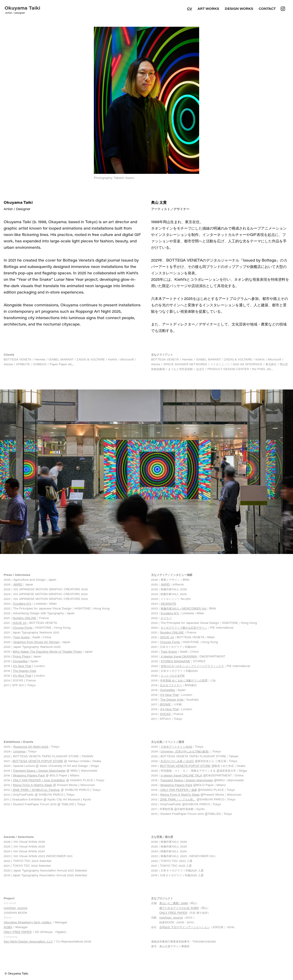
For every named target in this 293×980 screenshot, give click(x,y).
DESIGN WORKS (239, 9)
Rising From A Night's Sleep (33, 785)
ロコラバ (166, 618)
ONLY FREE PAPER (18, 932)
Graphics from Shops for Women (36, 642)
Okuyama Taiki (22, 8)
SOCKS (165, 714)
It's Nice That (22, 666)
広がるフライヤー (171, 685)
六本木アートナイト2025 (176, 747)
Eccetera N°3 (22, 604)
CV (190, 9)
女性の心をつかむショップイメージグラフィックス (192, 666)
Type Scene (21, 637)
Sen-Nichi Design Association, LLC (28, 941)
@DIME (165, 704)
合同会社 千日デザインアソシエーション (184, 927)
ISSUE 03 (20, 623)
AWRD (18, 584)
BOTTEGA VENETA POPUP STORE (38, 761)
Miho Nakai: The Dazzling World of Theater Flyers (47, 652)
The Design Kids (24, 671)
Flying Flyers (22, 656)
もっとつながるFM (173, 675)
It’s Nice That (169, 695)
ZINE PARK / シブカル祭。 (178, 799)
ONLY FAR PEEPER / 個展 (179, 790)
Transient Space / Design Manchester (39, 771)
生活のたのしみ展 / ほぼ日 (177, 761)
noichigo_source (15, 908)
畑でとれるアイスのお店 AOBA (179, 908)
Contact (267, 9)
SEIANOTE (168, 604)
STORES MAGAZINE (175, 661)
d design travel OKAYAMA (179, 656)
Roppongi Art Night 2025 (31, 747)
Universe (19, 751)
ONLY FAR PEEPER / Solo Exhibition (39, 780)
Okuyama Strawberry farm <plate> (28, 922)
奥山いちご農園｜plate (174, 903)
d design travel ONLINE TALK (182, 775)
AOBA (8, 927)
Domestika (20, 661)
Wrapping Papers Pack (29, 775)
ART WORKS (208, 9)
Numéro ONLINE (24, 618)
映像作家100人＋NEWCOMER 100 (184, 608)
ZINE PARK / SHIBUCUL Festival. (36, 790)
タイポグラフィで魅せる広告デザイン (184, 628)
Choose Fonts (23, 628)
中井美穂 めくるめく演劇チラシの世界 (184, 680)
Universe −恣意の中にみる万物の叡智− (185, 751)
